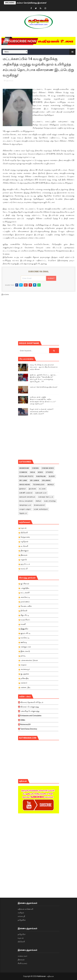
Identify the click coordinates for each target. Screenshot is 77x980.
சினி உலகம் (22, 963)
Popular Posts (26, 476)
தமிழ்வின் (22, 920)
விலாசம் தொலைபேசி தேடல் (38, 703)
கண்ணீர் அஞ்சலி (26, 493)
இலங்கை (10, 81)
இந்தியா (23, 489)
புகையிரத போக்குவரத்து (38, 712)
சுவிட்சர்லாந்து (50, 501)
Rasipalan (41, 476)
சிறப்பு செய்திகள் (26, 501)
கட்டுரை (42, 489)
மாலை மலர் (22, 956)
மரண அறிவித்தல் (41, 509)
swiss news (25, 485)
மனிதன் (21, 913)
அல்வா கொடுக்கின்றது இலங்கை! (31, 3)
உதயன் (21, 938)
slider (52, 476)
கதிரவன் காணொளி (25, 909)
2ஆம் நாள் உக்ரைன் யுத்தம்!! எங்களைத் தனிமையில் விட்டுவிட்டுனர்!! (42, 411)
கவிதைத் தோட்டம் (46, 497)
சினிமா (39, 501)
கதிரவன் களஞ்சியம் (27, 497)
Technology (39, 485)
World (51, 485)
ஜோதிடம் (23, 513)
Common (23, 472)
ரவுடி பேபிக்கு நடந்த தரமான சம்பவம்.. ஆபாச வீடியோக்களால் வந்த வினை (44, 367)
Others (49, 472)
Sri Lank (23, 480)
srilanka (46, 480)
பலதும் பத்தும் (25, 509)
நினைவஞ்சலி (39, 505)
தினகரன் (21, 960)
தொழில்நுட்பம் (25, 505)
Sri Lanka (35, 480)
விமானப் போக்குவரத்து (38, 708)
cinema (35, 468)
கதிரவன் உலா (41, 493)
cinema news (48, 468)
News (40, 472)
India (33, 472)
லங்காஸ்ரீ (21, 916)
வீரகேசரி (21, 942)
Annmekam (24, 468)
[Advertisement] (48, 319)
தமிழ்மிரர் (22, 934)
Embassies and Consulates (38, 716)
